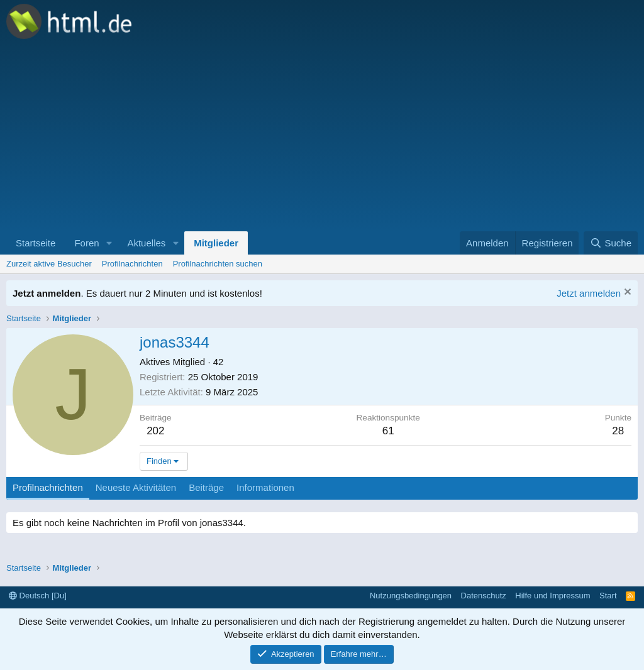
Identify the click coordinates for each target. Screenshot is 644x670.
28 (618, 431)
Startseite (36, 243)
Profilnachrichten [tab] (48, 487)
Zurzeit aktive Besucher (49, 264)
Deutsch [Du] (38, 596)
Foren (86, 243)
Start (608, 596)
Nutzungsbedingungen (411, 596)
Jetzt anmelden (589, 293)
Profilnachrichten (132, 264)
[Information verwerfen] (626, 293)
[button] (109, 243)
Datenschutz (484, 596)
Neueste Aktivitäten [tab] (136, 487)
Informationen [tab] (265, 487)
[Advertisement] (322, 137)
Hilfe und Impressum (552, 596)
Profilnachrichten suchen (218, 264)
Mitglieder (216, 243)
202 (155, 431)
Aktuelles (146, 243)
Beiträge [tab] (206, 487)
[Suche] (611, 243)
